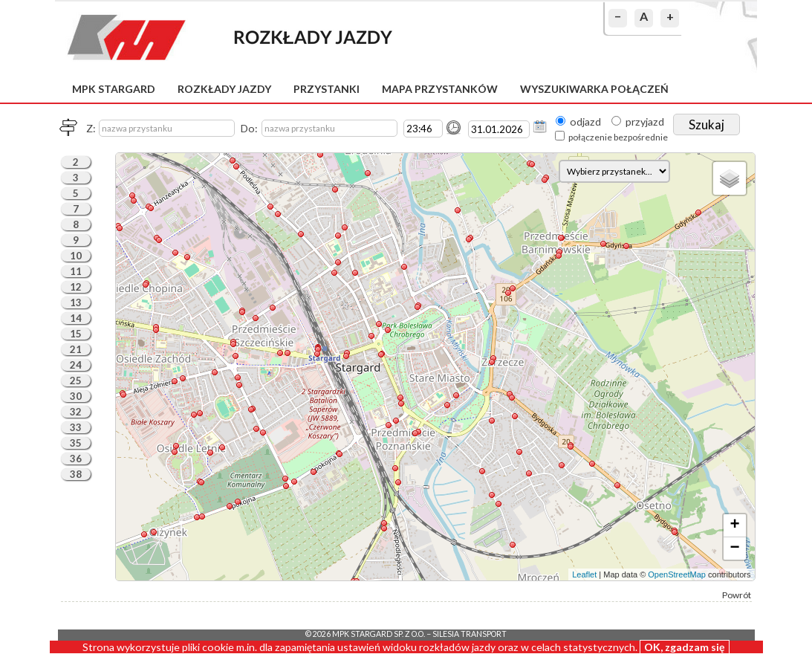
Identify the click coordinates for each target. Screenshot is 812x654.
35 (76, 443)
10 (76, 256)
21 (76, 349)
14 (76, 318)
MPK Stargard (114, 89)
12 (76, 287)
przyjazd (645, 122)
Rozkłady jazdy (224, 89)
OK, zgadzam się (685, 647)
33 (76, 427)
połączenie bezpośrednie (618, 137)
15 (76, 334)
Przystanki (327, 89)
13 (76, 302)
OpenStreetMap (677, 574)
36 (76, 459)
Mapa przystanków (440, 89)
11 (76, 271)
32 (76, 412)
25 (76, 381)
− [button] (734, 548)
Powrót (737, 595)
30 (76, 396)
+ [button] (734, 525)
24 (76, 365)
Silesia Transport (470, 634)
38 (76, 474)
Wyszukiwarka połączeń (594, 89)
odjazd (585, 122)
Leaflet (584, 574)
